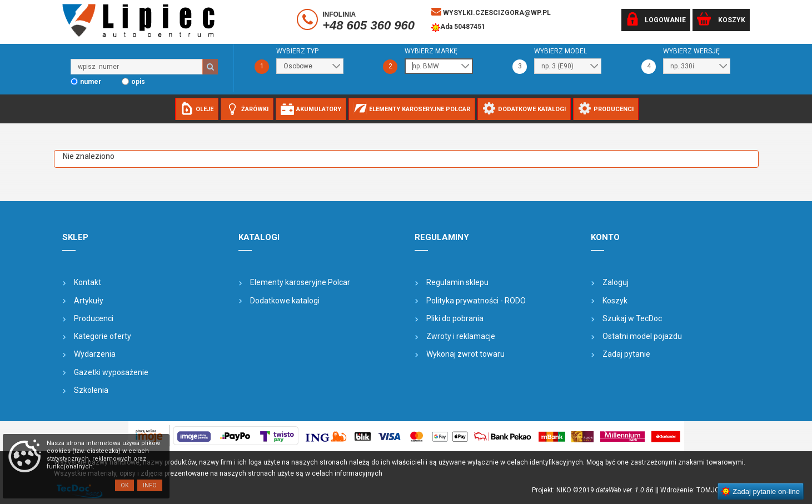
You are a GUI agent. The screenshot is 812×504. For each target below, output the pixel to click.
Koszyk (615, 301)
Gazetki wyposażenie (111, 372)
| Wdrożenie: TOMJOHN (694, 490)
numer (91, 82)
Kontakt (88, 282)
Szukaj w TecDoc (632, 318)
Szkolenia (91, 390)
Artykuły (89, 301)
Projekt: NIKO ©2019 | (594, 490)
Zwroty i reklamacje (461, 336)
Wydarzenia (95, 354)
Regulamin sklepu (457, 282)
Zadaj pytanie (626, 354)
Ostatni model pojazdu (642, 336)
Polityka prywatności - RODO (476, 301)
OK (124, 485)
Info (150, 485)
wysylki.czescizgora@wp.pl (491, 12)
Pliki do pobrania (455, 318)
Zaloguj (616, 282)
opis (138, 82)
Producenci (94, 318)
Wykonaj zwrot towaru (465, 354)
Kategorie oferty (103, 336)
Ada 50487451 (458, 28)
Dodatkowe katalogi (285, 301)
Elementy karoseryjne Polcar (300, 282)
